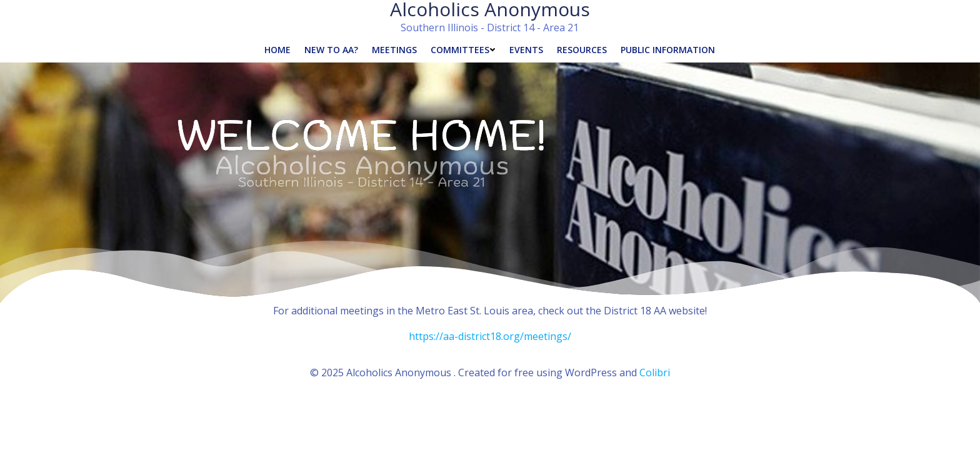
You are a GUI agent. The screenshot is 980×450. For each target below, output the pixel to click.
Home (277, 50)
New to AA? (331, 50)
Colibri (655, 372)
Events (526, 50)
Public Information (668, 50)
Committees (463, 50)
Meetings (394, 50)
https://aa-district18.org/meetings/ (490, 336)
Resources (582, 50)
